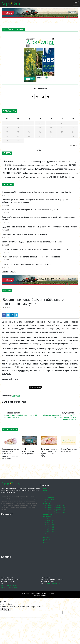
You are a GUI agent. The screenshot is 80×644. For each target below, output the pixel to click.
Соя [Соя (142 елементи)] (24, 169)
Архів (45, 534)
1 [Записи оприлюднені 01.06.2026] (7, 123)
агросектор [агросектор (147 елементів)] (62, 169)
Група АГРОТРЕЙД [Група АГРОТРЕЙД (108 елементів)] (54, 162)
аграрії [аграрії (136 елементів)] (46, 169)
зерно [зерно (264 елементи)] (18, 173)
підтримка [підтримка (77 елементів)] (15, 177)
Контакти (46, 543)
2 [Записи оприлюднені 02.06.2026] (18, 123)
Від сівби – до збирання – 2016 (56, 513)
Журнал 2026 (51, 532)
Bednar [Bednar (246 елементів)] (8, 161)
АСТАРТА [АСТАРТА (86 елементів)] (33, 162)
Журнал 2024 (51, 528)
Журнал (46, 519)
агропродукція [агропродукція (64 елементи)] (53, 169)
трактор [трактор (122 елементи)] (45, 177)
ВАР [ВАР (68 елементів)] (37, 162)
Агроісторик (50, 498)
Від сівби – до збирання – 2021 (56, 507)
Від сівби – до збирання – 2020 (56, 509)
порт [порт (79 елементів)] (69, 173)
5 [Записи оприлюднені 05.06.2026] (51, 123)
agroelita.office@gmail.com (9, 585)
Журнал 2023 (51, 526)
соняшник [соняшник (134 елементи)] (37, 177)
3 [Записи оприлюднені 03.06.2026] (29, 123)
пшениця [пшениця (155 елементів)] (8, 177)
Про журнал (47, 537)
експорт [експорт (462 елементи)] (8, 173)
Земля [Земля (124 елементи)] (24, 165)
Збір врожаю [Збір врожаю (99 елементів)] (16, 165)
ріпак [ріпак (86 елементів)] (21, 177)
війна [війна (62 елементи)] (75, 169)
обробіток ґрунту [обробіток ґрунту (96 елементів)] (51, 173)
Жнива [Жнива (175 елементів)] (8, 165)
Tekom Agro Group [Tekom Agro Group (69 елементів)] (22, 162)
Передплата (47, 539)
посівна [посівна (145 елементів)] (74, 173)
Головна (46, 488)
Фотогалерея (47, 517)
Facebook (32, 97)
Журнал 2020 (51, 520)
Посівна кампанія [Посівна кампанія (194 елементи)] (13, 169)
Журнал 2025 (51, 530)
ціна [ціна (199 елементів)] (68, 177)
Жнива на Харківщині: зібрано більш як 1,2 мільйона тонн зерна (20, 416)
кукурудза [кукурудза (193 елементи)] (39, 173)
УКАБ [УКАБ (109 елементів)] (29, 169)
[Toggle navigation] (76, 3)
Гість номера (50, 500)
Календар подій (48, 515)
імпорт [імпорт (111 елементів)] (74, 177)
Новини (46, 490)
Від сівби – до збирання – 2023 (56, 505)
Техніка (49, 496)
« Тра (39, 150)
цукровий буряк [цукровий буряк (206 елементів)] (57, 177)
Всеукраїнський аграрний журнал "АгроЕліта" (37, 593)
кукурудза (16, 396)
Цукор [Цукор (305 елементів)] (39, 169)
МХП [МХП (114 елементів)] (55, 165)
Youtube (37, 97)
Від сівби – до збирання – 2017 (56, 511)
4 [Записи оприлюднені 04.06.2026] (40, 123)
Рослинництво (51, 494)
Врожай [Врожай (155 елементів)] (43, 162)
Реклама (46, 541)
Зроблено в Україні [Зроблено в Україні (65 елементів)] (32, 165)
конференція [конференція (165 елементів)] (27, 173)
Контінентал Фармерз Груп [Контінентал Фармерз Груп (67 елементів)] (46, 165)
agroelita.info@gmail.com (53, 583)
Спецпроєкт (47, 503)
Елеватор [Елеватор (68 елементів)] (73, 162)
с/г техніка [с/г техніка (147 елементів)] (28, 177)
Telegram (48, 97)
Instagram (43, 97)
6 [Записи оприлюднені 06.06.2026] (62, 123)
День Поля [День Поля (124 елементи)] (66, 162)
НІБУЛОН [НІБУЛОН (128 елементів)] (72, 165)
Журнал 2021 (51, 522)
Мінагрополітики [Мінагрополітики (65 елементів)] (63, 165)
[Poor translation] (8, 610)
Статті (45, 492)
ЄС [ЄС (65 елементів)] (28, 162)
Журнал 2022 (51, 524)
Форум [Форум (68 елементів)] (33, 169)
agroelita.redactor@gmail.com (10, 587)
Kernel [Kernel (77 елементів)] (14, 162)
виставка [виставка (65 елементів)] (70, 169)
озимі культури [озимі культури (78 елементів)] (62, 173)
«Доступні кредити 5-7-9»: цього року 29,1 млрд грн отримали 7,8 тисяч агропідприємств (60, 417)
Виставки (49, 502)
